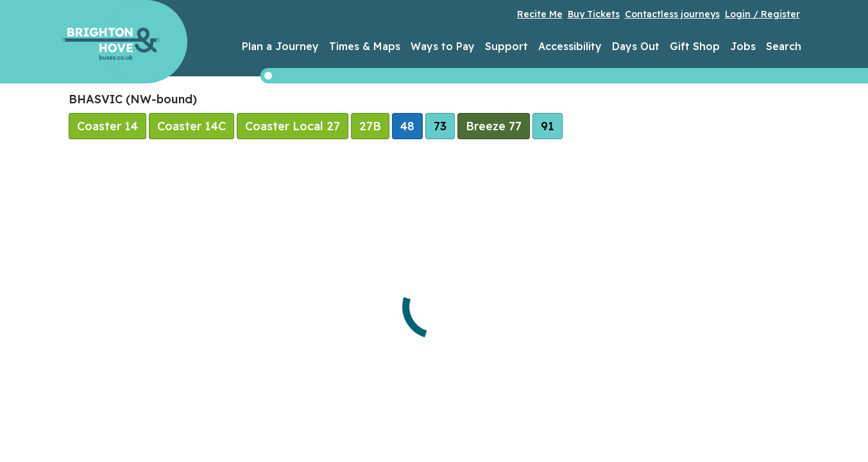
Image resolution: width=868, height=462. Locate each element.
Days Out (636, 46)
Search (784, 46)
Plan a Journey (280, 46)
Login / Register (762, 14)
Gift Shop (695, 46)
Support (506, 46)
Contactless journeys (672, 14)
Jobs (743, 46)
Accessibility (570, 46)
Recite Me (540, 14)
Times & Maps (365, 46)
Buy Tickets (594, 14)
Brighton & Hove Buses (111, 44)
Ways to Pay (443, 46)
